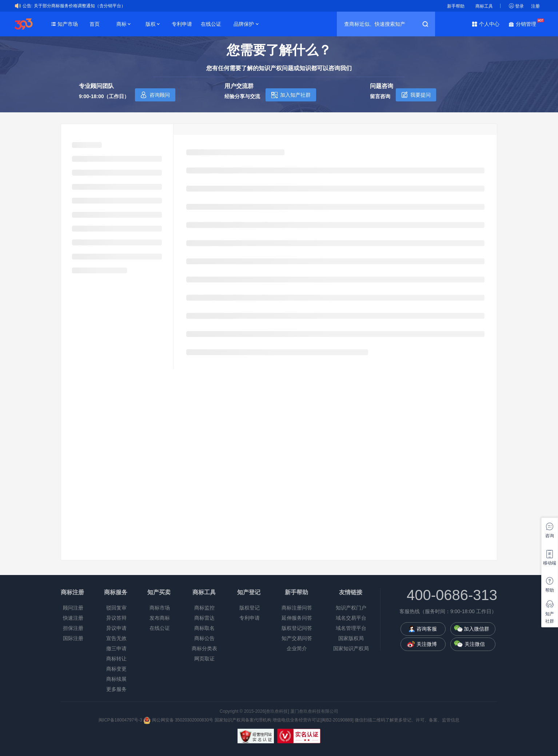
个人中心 (489, 24)
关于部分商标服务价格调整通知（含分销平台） (80, 6)
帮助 (550, 590)
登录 (519, 6)
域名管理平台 (351, 628)
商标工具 (484, 6)
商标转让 (116, 659)
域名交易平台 (351, 618)
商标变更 (116, 669)
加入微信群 (477, 629)
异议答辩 (116, 618)
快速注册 (73, 618)
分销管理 (528, 23)
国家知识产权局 (351, 648)
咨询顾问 (160, 95)
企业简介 (297, 648)
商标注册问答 (297, 608)
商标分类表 (204, 648)
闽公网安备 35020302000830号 (178, 720)
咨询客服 (427, 629)
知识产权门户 (351, 608)
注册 (535, 6)
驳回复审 (116, 608)
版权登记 (250, 608)
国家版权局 (351, 638)
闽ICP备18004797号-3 (121, 720)
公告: (27, 6)
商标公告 (204, 638)
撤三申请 (116, 648)
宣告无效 (116, 638)
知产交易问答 (297, 638)
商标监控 (204, 608)
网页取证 (204, 659)
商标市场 (160, 608)
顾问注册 (73, 608)
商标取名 (204, 628)
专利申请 (182, 24)
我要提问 (421, 95)
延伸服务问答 (297, 618)
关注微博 (427, 644)
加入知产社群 (295, 95)
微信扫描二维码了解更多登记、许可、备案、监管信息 (407, 720)
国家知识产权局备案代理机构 (243, 720)
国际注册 (73, 638)
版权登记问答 (297, 628)
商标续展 (116, 679)
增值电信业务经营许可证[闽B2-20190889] (313, 720)
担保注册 (73, 628)
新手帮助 (456, 6)
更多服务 (116, 689)
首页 (95, 24)
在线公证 (211, 24)
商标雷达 (204, 618)
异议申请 (116, 628)
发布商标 (160, 618)
